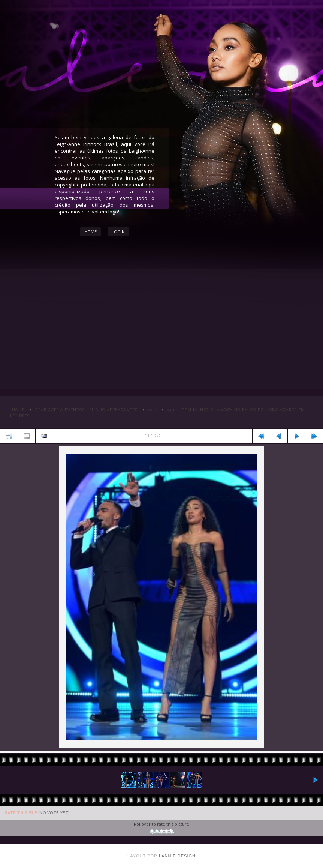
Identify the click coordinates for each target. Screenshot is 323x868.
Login (118, 232)
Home (90, 232)
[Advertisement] (161, 329)
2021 (152, 410)
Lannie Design (177, 856)
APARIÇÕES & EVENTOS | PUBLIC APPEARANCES (86, 410)
